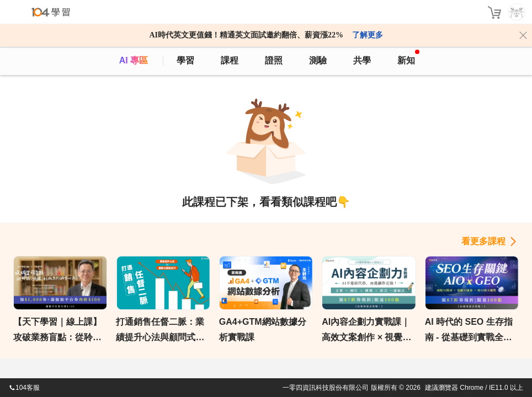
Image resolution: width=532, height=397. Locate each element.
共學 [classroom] (362, 60)
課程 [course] (230, 60)
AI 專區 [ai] (134, 60)
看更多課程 (483, 241)
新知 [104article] (408, 57)
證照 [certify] (274, 60)
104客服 (24, 388)
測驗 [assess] (318, 60)
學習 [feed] (185, 60)
